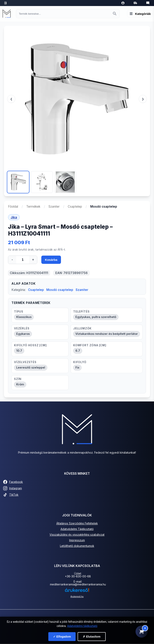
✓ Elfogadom (62, 637)
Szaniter (54, 207)
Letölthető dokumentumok (77, 546)
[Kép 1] (18, 182)
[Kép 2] (42, 182)
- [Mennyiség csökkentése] (12, 260)
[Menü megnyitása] (140, 14)
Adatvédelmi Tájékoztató (77, 529)
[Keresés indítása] (115, 14)
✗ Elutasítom (92, 637)
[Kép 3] (65, 182)
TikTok (11, 495)
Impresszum (77, 541)
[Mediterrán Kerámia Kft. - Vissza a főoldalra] (8, 14)
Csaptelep (75, 207)
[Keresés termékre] (64, 14)
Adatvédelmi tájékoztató (82, 626)
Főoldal (13, 207)
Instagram (13, 489)
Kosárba (51, 260)
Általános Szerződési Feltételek (77, 524)
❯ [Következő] (143, 99)
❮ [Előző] (11, 99)
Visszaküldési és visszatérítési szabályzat (77, 535)
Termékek (33, 207)
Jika (14, 217)
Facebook (13, 482)
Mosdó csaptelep (60, 290)
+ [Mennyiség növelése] (33, 260)
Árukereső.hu (77, 597)
